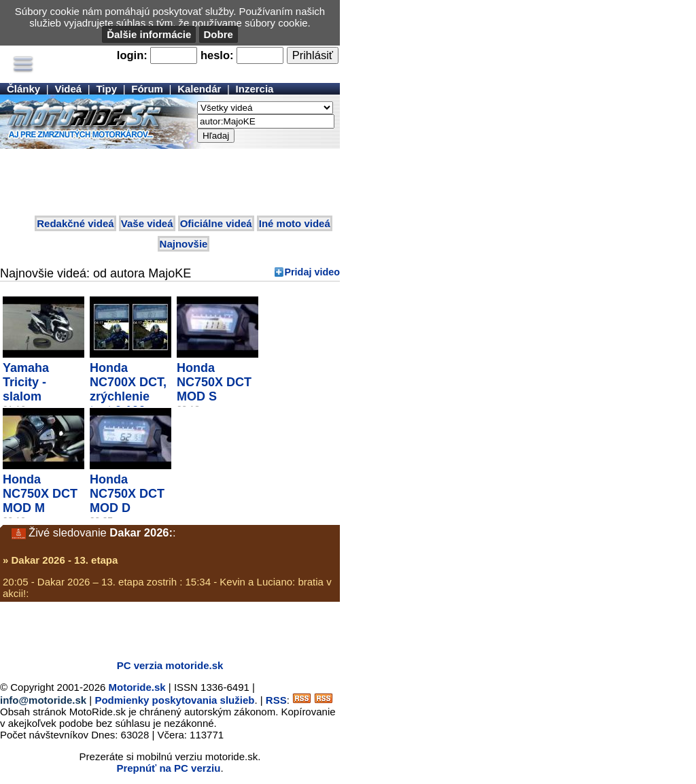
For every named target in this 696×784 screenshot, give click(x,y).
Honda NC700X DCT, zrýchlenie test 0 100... (128, 389)
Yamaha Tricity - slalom (26, 382)
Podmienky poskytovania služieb (174, 700)
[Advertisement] (170, 183)
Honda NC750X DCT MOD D (127, 494)
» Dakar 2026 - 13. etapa (60, 560)
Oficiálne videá (216, 223)
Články (23, 89)
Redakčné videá (75, 223)
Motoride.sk (137, 687)
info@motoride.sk (43, 700)
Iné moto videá (295, 223)
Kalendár (199, 89)
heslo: (217, 55)
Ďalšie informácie (149, 34)
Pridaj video (312, 272)
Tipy (106, 89)
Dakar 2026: (141, 532)
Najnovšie (184, 244)
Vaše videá (147, 223)
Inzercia (255, 89)
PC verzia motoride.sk (170, 665)
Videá (68, 89)
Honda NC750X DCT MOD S (214, 382)
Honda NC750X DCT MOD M (40, 494)
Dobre (219, 34)
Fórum (147, 89)
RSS (276, 700)
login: (132, 55)
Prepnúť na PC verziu (168, 768)
